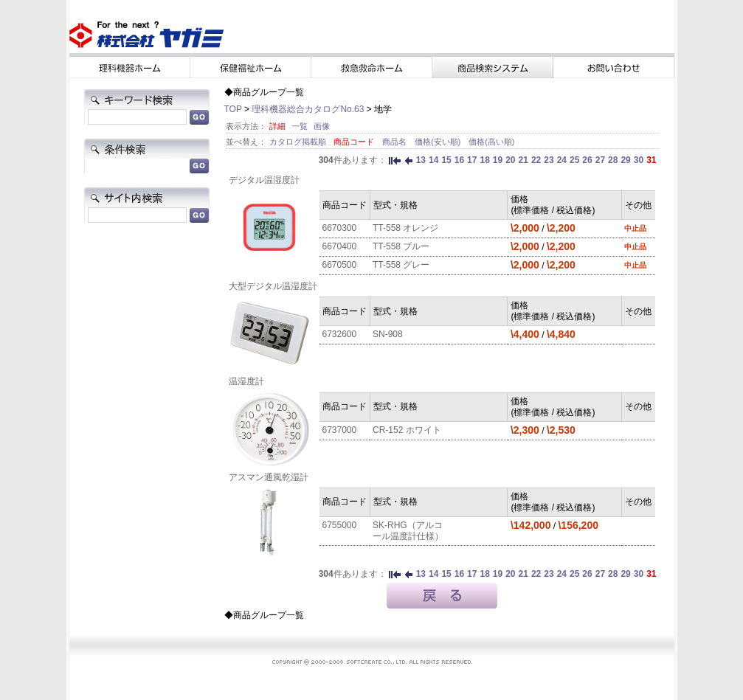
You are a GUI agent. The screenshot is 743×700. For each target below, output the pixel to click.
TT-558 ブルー (401, 246)
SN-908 (388, 334)
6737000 (340, 430)
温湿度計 (246, 381)
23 (549, 160)
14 (433, 160)
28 (613, 160)
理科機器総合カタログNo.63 (308, 109)
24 (562, 160)
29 (625, 160)
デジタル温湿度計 (264, 180)
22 (536, 160)
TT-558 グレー (401, 265)
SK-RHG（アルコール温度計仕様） (408, 531)
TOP (233, 109)
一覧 (300, 126)
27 (600, 160)
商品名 (395, 142)
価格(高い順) (491, 142)
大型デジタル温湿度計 (273, 286)
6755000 (340, 525)
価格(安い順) (439, 142)
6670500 (340, 265)
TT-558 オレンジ (405, 228)
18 (484, 160)
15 (446, 160)
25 (574, 160)
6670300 (340, 228)
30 (639, 160)
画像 (322, 126)
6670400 (340, 246)
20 (510, 160)
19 (498, 160)
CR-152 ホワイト (407, 430)
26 (587, 160)
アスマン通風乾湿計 (269, 477)
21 (523, 160)
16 (459, 160)
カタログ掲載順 (299, 142)
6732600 (340, 334)
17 (472, 160)
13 (421, 160)
